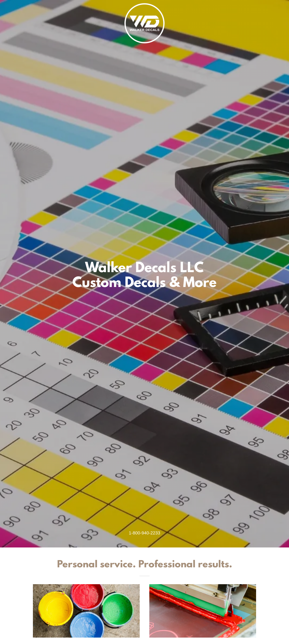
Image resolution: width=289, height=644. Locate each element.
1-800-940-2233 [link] (145, 533)
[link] (144, 5)
